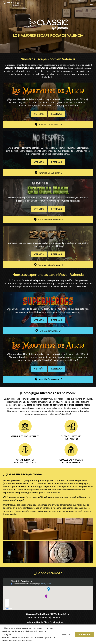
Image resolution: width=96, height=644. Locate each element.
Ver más (39, 114)
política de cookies (23, 640)
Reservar (57, 114)
